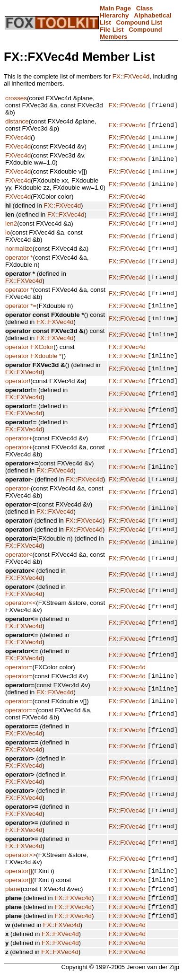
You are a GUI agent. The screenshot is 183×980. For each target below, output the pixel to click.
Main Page (115, 8)
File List (112, 30)
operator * (19, 267)
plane (13, 887)
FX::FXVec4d (131, 76)
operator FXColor (29, 358)
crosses (16, 98)
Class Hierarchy (126, 12)
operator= (19, 676)
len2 (11, 232)
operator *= (21, 317)
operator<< (21, 611)
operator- (18, 505)
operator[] (19, 866)
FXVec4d (18, 138)
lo (8, 241)
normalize (19, 258)
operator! (18, 395)
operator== (21, 722)
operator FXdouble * (33, 368)
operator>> (21, 849)
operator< (19, 574)
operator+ (19, 453)
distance (17, 121)
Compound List (139, 22)
